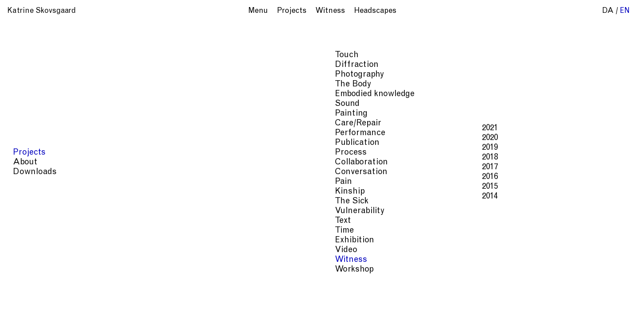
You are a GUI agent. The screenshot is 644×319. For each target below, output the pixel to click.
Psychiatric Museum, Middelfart (546, 81)
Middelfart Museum (521, 71)
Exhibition (403, 303)
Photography (485, 285)
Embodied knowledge (582, 285)
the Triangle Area (474, 61)
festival (366, 81)
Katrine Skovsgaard (41, 11)
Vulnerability (359, 303)
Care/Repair (390, 294)
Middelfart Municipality (555, 61)
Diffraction (440, 285)
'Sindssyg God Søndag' (427, 81)
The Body (526, 285)
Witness (438, 303)
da (608, 11)
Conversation (520, 294)
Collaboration (469, 294)
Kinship (561, 294)
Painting (351, 294)
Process (428, 294)
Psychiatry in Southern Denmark (400, 71)
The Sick (592, 294)
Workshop (474, 303)
